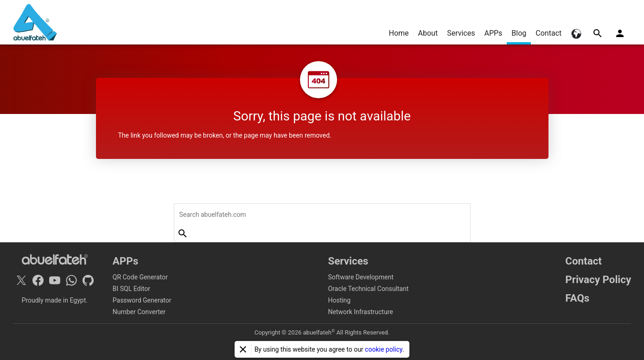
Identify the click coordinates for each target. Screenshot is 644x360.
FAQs (577, 298)
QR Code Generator (140, 277)
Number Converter (139, 312)
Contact (548, 33)
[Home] (35, 22)
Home (399, 33)
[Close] (243, 349)
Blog (519, 33)
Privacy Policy (598, 279)
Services (461, 33)
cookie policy (384, 349)
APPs (493, 33)
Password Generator (142, 300)
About (428, 33)
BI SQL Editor (131, 289)
